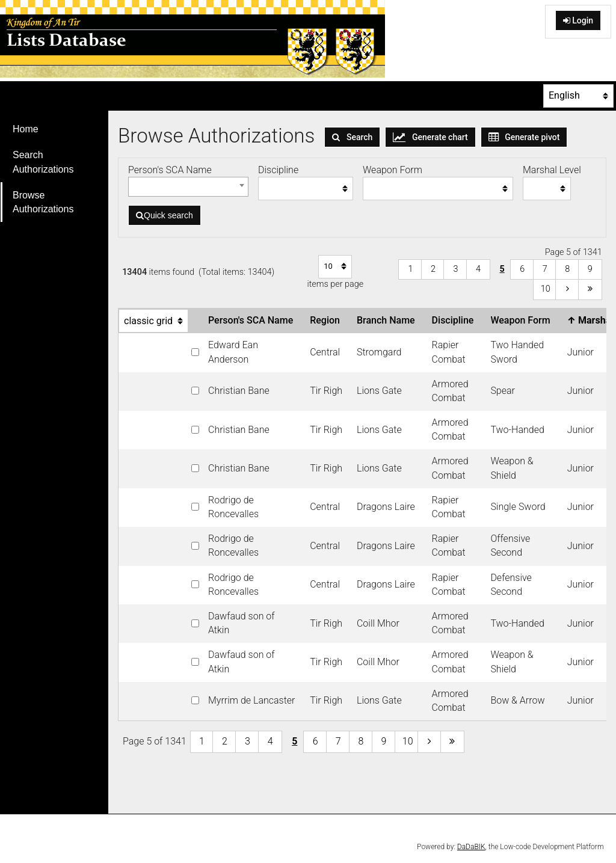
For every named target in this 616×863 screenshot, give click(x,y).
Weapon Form (522, 320)
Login (578, 20)
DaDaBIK (471, 847)
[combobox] (188, 187)
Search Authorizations (43, 162)
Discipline (455, 320)
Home (26, 129)
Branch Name (388, 320)
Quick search (165, 215)
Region (327, 320)
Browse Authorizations (43, 202)
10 (546, 289)
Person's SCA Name (253, 320)
